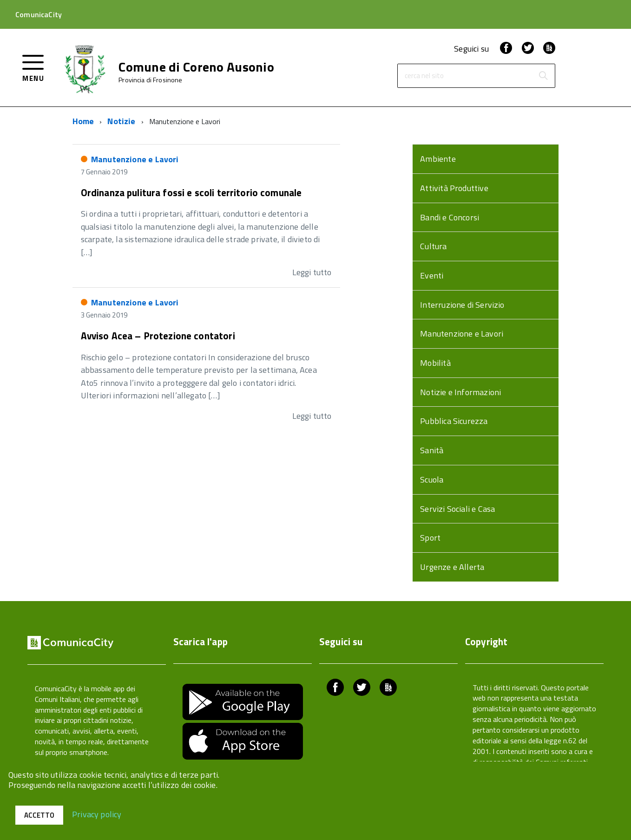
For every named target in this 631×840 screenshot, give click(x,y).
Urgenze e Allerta (452, 567)
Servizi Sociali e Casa (457, 509)
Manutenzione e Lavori (135, 159)
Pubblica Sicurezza (454, 421)
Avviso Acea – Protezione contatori (158, 336)
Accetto (39, 815)
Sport (430, 538)
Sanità (432, 450)
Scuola (432, 480)
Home (83, 121)
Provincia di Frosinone (150, 80)
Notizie (121, 121)
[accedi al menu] (33, 67)
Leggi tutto (312, 272)
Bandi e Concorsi (450, 217)
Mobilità (435, 363)
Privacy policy (97, 814)
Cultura (433, 246)
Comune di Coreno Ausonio (196, 67)
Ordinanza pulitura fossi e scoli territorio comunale (191, 192)
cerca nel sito (424, 76)
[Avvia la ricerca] (543, 76)
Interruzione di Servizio (462, 305)
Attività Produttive (454, 188)
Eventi (432, 275)
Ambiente (438, 159)
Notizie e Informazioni (460, 392)
